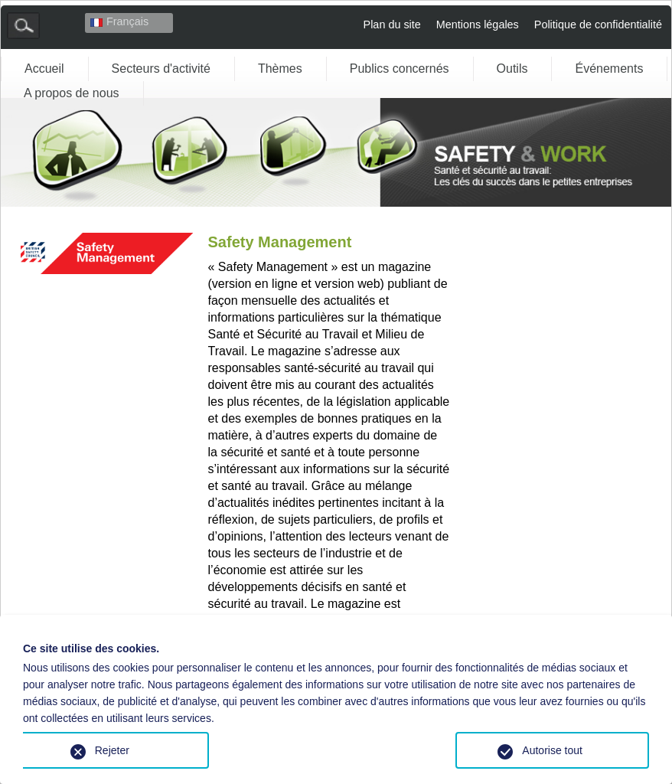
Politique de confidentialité (598, 24)
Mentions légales (478, 24)
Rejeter (112, 750)
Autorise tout (552, 750)
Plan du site (392, 24)
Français (119, 21)
